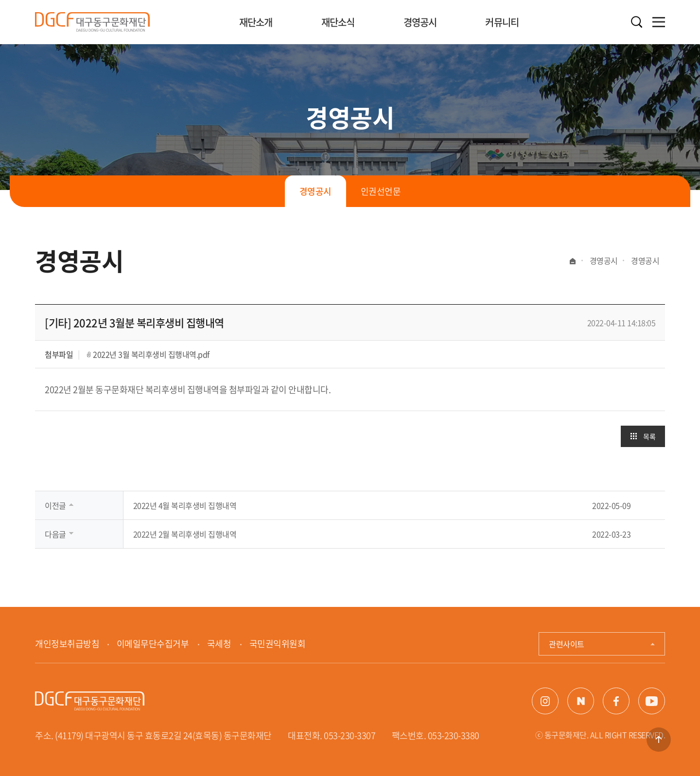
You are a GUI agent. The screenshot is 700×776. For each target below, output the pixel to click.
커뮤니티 (502, 22)
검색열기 (636, 22)
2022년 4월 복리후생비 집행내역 (185, 505)
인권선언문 (381, 191)
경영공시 (420, 22)
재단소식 (338, 22)
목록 (649, 436)
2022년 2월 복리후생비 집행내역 (185, 534)
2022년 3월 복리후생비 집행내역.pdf (151, 354)
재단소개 (256, 22)
